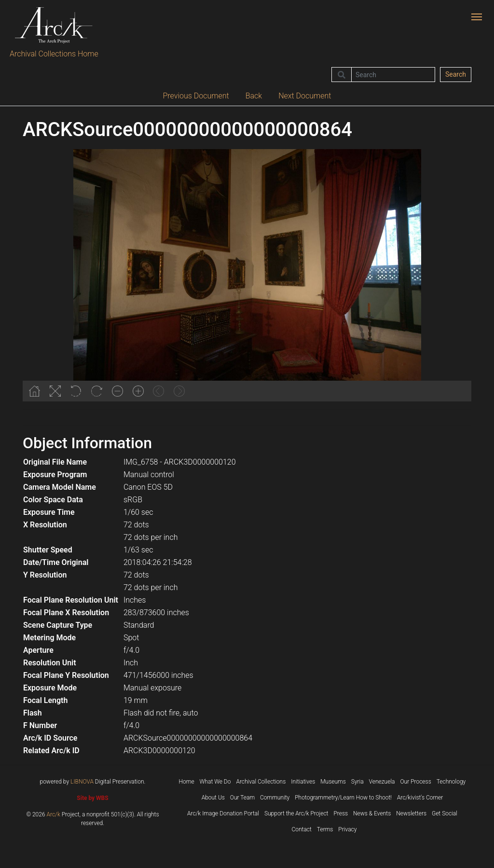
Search (456, 74)
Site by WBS (92, 798)
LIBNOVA (82, 782)
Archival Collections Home (54, 54)
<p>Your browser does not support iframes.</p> (247, 275)
